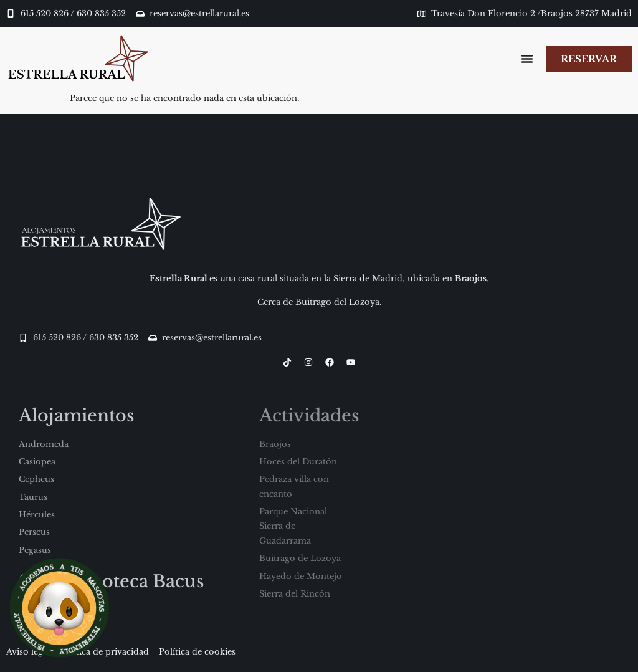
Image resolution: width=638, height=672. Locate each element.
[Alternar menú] (526, 59)
